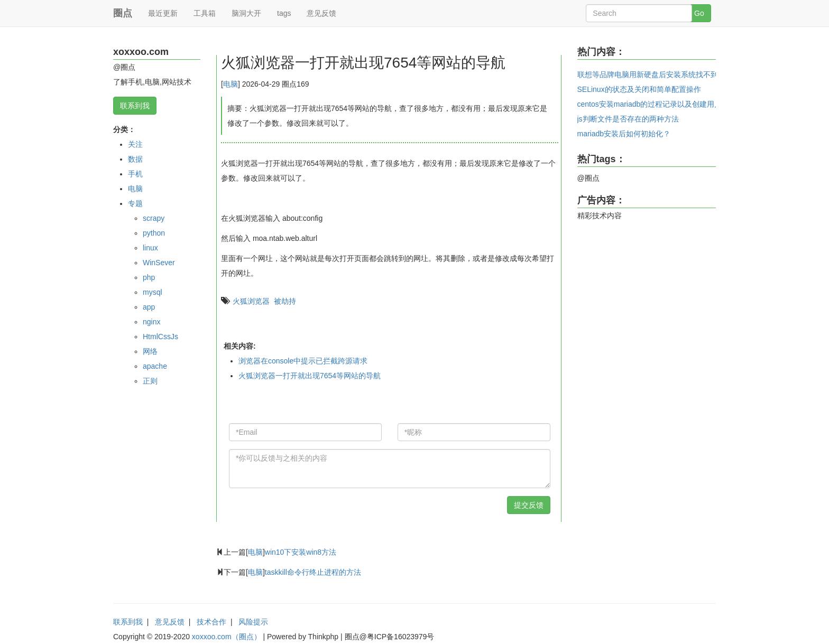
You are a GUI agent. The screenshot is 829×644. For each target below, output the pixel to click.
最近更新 (163, 13)
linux (150, 248)
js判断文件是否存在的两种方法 (628, 119)
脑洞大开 (246, 13)
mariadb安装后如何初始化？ (624, 134)
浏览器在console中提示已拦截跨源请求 (303, 361)
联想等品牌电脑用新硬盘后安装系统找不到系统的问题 (666, 74)
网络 (150, 351)
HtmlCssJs (160, 337)
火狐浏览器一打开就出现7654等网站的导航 (310, 376)
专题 (135, 203)
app (149, 307)
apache (155, 366)
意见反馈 (321, 13)
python (154, 233)
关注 (135, 144)
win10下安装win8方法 (301, 552)
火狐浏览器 (251, 301)
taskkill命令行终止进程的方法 (313, 572)
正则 (150, 381)
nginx (151, 322)
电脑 (135, 189)
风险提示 (253, 622)
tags (284, 13)
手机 (135, 174)
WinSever (159, 263)
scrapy (154, 218)
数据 (135, 159)
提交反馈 (529, 505)
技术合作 (211, 622)
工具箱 (205, 13)
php (149, 277)
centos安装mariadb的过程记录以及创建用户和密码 (661, 104)
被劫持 (285, 301)
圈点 (123, 13)
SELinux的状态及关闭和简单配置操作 (639, 89)
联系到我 (135, 106)
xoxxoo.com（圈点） (227, 637)
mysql (153, 292)
